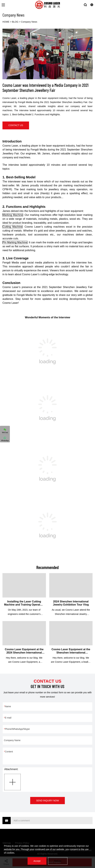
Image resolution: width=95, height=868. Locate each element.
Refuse (58, 861)
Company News (29, 22)
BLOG (15, 22)
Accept (37, 861)
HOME (6, 22)
